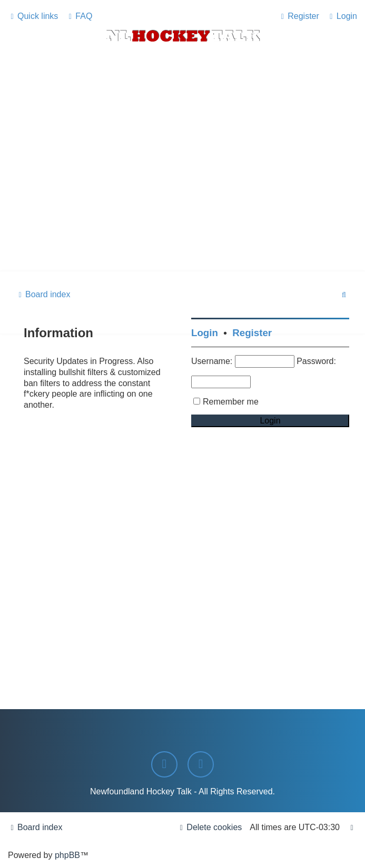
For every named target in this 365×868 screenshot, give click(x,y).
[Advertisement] (182, 193)
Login (205, 333)
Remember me (231, 402)
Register (252, 333)
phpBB (67, 855)
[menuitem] (79, 16)
